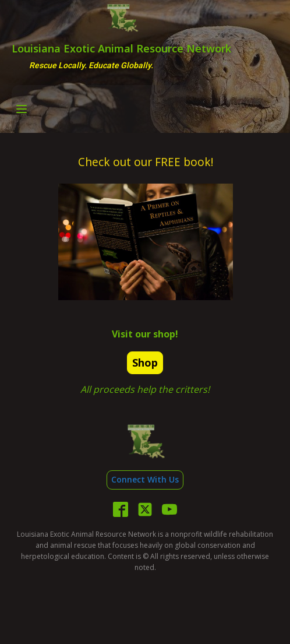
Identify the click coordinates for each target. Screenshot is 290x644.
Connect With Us (145, 479)
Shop (145, 363)
